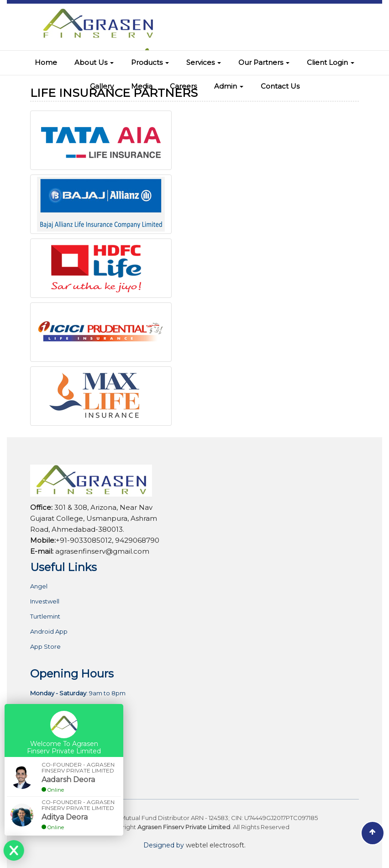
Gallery (102, 86)
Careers (183, 86)
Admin (229, 86)
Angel (39, 586)
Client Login (331, 62)
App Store (45, 647)
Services (204, 62)
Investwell (45, 601)
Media (142, 86)
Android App (49, 632)
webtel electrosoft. (216, 845)
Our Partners (264, 62)
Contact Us (280, 86)
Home (46, 62)
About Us (94, 62)
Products (150, 62)
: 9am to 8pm (78, 693)
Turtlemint (45, 617)
